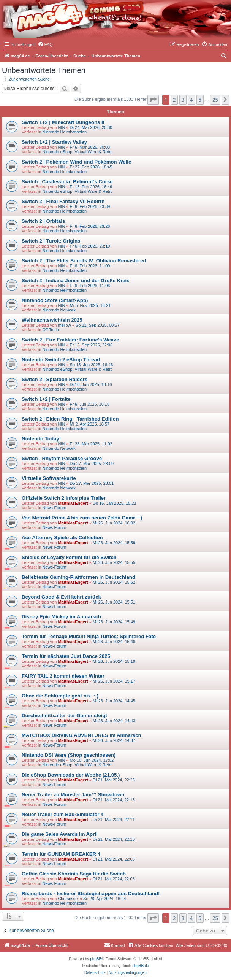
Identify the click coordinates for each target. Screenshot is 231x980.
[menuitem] (45, 44)
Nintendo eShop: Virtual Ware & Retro (77, 152)
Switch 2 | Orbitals (43, 221)
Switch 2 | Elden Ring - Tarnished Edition (70, 419)
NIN (61, 127)
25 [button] (215, 100)
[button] (153, 100)
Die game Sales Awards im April (60, 834)
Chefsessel (68, 899)
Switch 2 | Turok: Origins (51, 241)
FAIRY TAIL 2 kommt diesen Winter (63, 676)
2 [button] (174, 100)
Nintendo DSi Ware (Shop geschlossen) (69, 755)
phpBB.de (141, 966)
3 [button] (183, 100)
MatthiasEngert (73, 503)
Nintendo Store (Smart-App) (55, 300)
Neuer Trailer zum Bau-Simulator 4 (62, 814)
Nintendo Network (59, 310)
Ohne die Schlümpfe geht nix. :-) (60, 696)
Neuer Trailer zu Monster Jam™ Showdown (73, 795)
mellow (64, 325)
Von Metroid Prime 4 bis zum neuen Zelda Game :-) (82, 518)
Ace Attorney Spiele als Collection (62, 538)
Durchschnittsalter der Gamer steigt (64, 716)
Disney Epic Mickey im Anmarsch (61, 617)
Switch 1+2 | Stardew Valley (54, 142)
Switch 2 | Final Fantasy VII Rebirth (63, 201)
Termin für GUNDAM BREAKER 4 (61, 854)
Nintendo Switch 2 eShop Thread (61, 360)
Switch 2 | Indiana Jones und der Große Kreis (76, 280)
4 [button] (191, 100)
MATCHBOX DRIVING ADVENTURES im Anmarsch (81, 735)
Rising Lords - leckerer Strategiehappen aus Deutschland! (91, 893)
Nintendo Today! (41, 439)
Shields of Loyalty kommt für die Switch (69, 557)
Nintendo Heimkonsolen (64, 132)
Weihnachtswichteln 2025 (52, 320)
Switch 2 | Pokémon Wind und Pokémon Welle (76, 162)
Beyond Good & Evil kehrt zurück (61, 597)
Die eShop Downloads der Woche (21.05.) (71, 775)
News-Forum (54, 508)
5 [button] (200, 100)
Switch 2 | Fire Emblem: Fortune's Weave (70, 340)
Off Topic (50, 330)
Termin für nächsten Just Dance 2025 (66, 656)
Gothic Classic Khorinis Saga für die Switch (74, 874)
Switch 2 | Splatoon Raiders (55, 379)
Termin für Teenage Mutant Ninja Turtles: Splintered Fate (89, 636)
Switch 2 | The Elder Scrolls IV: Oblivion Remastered (84, 261)
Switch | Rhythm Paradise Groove (62, 458)
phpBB (96, 959)
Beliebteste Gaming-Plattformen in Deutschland (78, 577)
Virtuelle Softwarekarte (49, 478)
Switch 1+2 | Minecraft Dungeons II (63, 122)
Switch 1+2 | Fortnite (46, 399)
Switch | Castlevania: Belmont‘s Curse (67, 182)
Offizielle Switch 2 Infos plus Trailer (64, 498)
